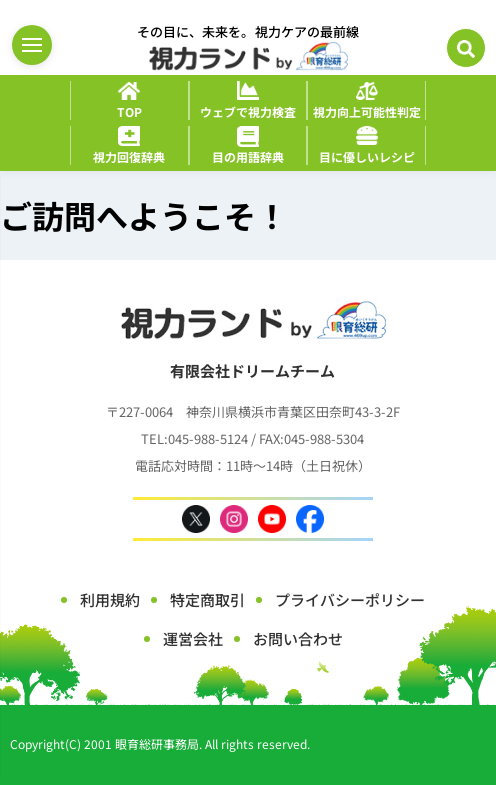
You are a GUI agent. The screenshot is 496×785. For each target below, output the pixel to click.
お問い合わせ (298, 638)
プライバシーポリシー (350, 599)
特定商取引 (207, 599)
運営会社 (193, 638)
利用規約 (110, 599)
